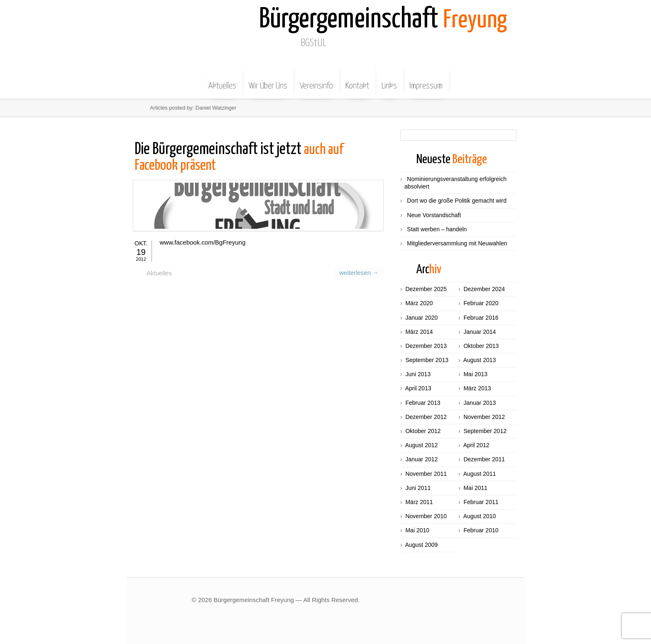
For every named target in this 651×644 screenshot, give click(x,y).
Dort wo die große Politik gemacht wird (457, 201)
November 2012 (484, 417)
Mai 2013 (475, 374)
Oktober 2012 (423, 431)
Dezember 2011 (484, 459)
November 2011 (426, 474)
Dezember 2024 (484, 289)
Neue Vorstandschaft (434, 215)
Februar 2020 (481, 303)
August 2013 (480, 360)
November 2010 (426, 516)
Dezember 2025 (426, 289)
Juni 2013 (418, 374)
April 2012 (476, 445)
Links (389, 80)
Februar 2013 (423, 403)
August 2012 (422, 445)
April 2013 (418, 388)
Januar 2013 (480, 403)
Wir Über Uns (268, 80)
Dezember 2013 (426, 346)
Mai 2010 (417, 530)
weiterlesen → (360, 298)
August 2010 (480, 516)
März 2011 (419, 502)
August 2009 (422, 545)
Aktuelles (222, 80)
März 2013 (477, 388)
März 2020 (419, 303)
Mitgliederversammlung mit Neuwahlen (457, 243)
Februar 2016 (481, 318)
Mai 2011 (475, 488)
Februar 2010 (481, 530)
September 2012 (485, 431)
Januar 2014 (480, 332)
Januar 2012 (421, 459)
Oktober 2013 (481, 346)
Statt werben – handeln (437, 229)
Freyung (387, 20)
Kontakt (357, 80)
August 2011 (480, 474)
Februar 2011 (481, 502)
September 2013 (427, 360)
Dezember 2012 (426, 417)
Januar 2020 (421, 318)
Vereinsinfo (316, 80)
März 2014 (419, 332)
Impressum (426, 80)
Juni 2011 (418, 488)
